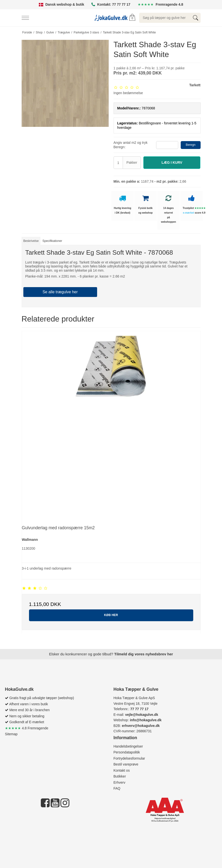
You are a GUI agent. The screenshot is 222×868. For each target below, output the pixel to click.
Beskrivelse (31, 241)
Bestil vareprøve (126, 764)
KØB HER (111, 615)
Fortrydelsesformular (129, 758)
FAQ (117, 788)
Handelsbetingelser (128, 746)
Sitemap (11, 734)
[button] (172, 163)
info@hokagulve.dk (146, 720)
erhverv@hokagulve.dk (141, 726)
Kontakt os (122, 770)
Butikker (120, 776)
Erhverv (119, 782)
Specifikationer (52, 241)
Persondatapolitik (127, 752)
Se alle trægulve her (60, 292)
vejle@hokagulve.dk (142, 715)
